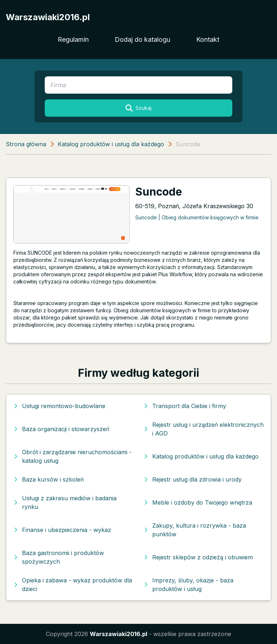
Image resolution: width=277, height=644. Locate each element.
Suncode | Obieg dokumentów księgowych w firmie (197, 217)
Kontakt (208, 39)
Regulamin (73, 39)
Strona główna (26, 144)
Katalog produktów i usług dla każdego (111, 144)
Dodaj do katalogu (142, 39)
